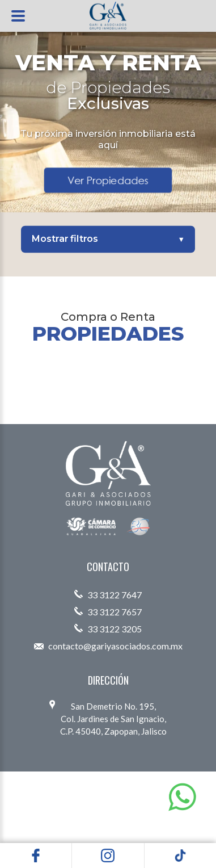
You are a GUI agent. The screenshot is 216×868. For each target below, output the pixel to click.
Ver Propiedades (108, 180)
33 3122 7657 (108, 612)
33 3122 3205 (108, 629)
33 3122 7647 (108, 595)
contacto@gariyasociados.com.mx (108, 646)
